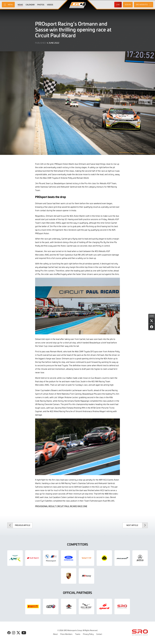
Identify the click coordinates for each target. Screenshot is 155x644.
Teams (78, 634)
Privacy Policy (88, 634)
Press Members (66, 634)
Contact (99, 634)
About (55, 634)
